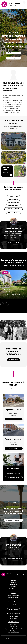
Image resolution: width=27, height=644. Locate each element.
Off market (13, 585)
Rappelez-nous (13, 360)
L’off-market (13, 502)
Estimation (14, 591)
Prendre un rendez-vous (13, 209)
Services (14, 587)
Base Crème (11, 640)
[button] (2, 304)
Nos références (14, 589)
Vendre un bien (13, 200)
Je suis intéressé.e (13, 559)
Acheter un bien (13, 197)
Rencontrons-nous (13, 478)
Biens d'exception (13, 26)
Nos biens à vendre (13, 53)
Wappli (21, 640)
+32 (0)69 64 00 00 (13, 419)
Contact (14, 593)
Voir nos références (13, 203)
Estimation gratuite (13, 58)
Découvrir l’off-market (14, 520)
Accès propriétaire (14, 595)
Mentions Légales (14, 598)
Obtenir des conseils (13, 206)
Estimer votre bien (13, 213)
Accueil (13, 580)
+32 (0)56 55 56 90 (13, 448)
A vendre (14, 582)
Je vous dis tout (13, 242)
